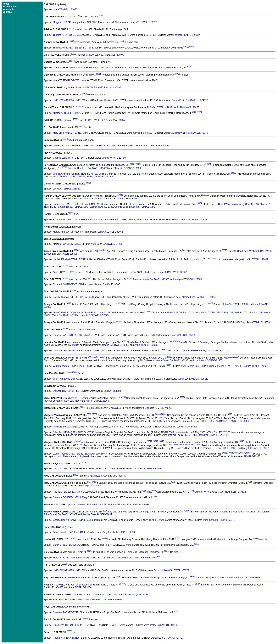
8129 (74, 291)
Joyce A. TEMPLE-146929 (67, 189)
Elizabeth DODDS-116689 (127, 168)
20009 (74, 54)
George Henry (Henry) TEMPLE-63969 (73, 520)
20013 (84, 94)
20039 (164, 414)
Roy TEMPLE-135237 (64, 492)
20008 (71, 41)
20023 (120, 195)
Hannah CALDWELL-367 (107, 284)
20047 (193, 445)
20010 (72, 61)
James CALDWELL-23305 (156, 279)
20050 (248, 453)
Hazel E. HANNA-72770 (170, 638)
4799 (94, 482)
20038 (158, 414)
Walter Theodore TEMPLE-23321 (70, 454)
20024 (199, 203)
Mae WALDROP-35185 (183, 335)
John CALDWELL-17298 (96, 199)
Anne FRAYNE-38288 (64, 272)
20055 (85, 619)
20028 (66, 266)
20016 (200, 112)
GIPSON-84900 (61, 427)
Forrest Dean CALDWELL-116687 (189, 220)
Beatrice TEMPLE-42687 (256, 366)
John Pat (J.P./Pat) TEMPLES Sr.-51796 (74, 432)
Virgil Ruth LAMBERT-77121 (68, 379)
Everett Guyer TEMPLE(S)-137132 (228, 492)
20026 (185, 250)
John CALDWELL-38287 (235, 304)
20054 (90, 551)
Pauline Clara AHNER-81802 (68, 297)
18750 (120, 303)
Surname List (10, 7)
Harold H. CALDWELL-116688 (93, 168)
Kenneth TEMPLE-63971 (222, 520)
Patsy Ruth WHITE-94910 (164, 625)
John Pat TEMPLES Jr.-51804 (214, 435)
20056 (69, 631)
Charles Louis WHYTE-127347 (69, 158)
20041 (225, 431)
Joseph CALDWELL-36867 (173, 272)
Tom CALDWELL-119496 (72, 177)
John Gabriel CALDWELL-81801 (61, 514)
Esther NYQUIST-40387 (137, 595)
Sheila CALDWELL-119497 (100, 177)
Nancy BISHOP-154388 (109, 391)
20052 (68, 538)
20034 (103, 357)
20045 (181, 445)
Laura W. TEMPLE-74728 (66, 80)
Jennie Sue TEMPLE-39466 (201, 366)
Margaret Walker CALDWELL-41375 (189, 133)
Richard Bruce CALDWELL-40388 (104, 505)
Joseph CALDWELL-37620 (209, 313)
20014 (75, 107)
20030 (68, 303)
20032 (91, 357)
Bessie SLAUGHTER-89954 (235, 421)
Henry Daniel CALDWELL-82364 (172, 360)
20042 (78, 441)
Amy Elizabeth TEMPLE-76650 (119, 532)
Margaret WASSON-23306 (67, 244)
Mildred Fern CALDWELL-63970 (199, 297)
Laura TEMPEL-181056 (65, 9)
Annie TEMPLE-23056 (64, 313)
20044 (80, 445)
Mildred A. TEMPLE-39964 (67, 113)
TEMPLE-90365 (252, 456)
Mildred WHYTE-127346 (114, 158)
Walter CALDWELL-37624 (65, 315)
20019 (132, 164)
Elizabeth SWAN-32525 (126, 199)
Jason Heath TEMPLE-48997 (148, 469)
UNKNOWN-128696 (63, 100)
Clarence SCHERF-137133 (67, 497)
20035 (70, 372)
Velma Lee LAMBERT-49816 (192, 379)
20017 (81, 126)
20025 (101, 250)
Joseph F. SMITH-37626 (65, 351)
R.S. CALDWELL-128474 (160, 107)
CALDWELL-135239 (67, 486)
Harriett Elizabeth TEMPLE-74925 (70, 259)
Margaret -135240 (62, 22)
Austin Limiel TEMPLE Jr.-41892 (69, 532)
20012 (177, 74)
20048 (199, 445)
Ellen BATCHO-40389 (138, 505)
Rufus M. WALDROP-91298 (67, 335)
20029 (66, 278)
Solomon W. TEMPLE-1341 (74, 207)
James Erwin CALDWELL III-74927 (190, 100)
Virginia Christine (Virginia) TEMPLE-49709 (75, 174)
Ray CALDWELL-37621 (236, 313)
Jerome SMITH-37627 (194, 351)
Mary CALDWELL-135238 (144, 22)
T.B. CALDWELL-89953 (203, 421)
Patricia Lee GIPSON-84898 (183, 427)
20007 (71, 28)
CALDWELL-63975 (96, 55)
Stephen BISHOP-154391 (66, 391)
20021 (88, 183)
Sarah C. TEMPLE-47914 (66, 545)
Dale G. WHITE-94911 (64, 625)
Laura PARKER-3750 (64, 68)
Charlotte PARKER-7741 (66, 612)
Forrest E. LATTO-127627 (187, 35)
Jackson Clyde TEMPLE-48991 (69, 469)
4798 (78, 16)
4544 (176, 611)
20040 (74, 418)
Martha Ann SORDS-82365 (67, 232)
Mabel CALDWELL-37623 (181, 313)
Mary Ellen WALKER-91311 (67, 133)
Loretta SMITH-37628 (217, 351)
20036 (76, 372)
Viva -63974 (117, 55)
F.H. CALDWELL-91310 (225, 448)
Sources (7, 12)
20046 (187, 445)
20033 (97, 357)
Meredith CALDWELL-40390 (107, 600)
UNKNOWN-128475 (189, 107)
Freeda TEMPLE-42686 (229, 366)
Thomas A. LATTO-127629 (67, 35)
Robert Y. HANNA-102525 (66, 638)
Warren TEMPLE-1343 (101, 207)
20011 (98, 74)
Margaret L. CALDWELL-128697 (251, 259)
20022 (69, 195)
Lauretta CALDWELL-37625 (94, 315)
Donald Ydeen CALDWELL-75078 (172, 570)
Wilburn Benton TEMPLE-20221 (69, 366)
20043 (161, 441)
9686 (89, 414)
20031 (65, 329)
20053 (74, 538)
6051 (123, 41)
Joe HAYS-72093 (62, 146)
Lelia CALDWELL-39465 (110, 232)
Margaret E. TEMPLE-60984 (67, 558)
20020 (138, 164)
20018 (65, 139)
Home (6, 4)
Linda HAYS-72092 (159, 146)
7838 (194, 112)
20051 (85, 463)
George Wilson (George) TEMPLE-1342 (135, 207)
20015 (81, 107)
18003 (77, 250)
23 (202, 195)
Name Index (9, 9)
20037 (94, 414)
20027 (216, 259)
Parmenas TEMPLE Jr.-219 (67, 204)
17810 (169, 445)
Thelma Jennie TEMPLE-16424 (69, 48)
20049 (242, 453)
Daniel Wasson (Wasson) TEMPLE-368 (238, 204)
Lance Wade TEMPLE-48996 (117, 469)
